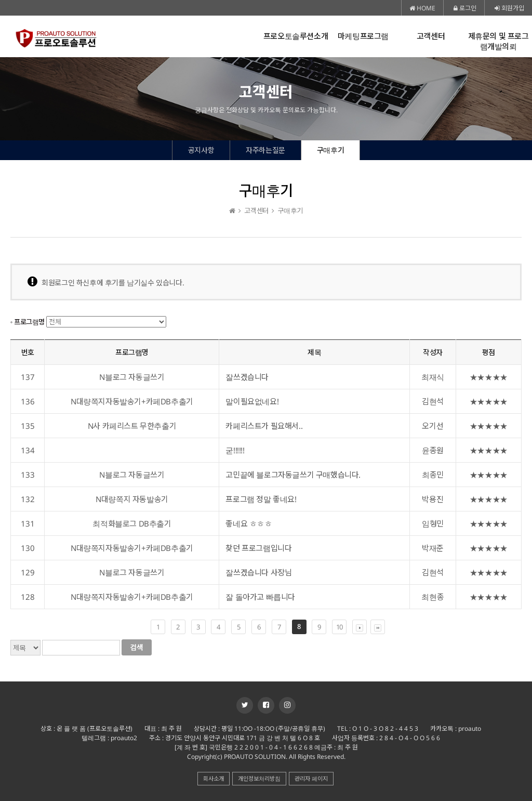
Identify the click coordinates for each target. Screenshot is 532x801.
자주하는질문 (265, 150)
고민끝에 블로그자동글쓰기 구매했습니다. (293, 475)
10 (340, 627)
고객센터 (431, 36)
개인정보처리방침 (259, 778)
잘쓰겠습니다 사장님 (258, 572)
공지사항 (201, 150)
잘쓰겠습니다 (247, 377)
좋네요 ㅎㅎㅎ (249, 523)
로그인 (465, 8)
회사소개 (214, 778)
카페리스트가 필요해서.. (264, 426)
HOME (422, 8)
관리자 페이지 (311, 778)
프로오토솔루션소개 (296, 36)
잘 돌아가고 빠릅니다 (260, 597)
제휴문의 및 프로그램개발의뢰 (498, 41)
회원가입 (509, 8)
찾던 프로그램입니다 (258, 548)
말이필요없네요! (252, 401)
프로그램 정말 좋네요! (261, 499)
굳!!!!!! (235, 450)
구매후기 (330, 150)
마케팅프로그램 (363, 36)
